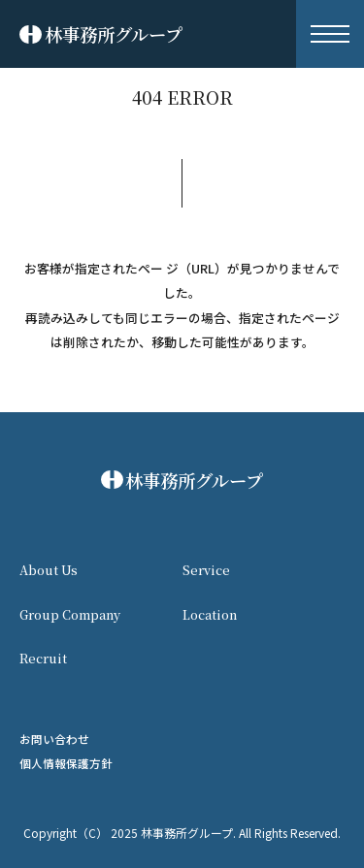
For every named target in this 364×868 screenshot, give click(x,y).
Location (210, 614)
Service (206, 570)
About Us (49, 570)
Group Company (70, 614)
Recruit (43, 658)
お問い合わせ (54, 739)
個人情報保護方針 (66, 763)
